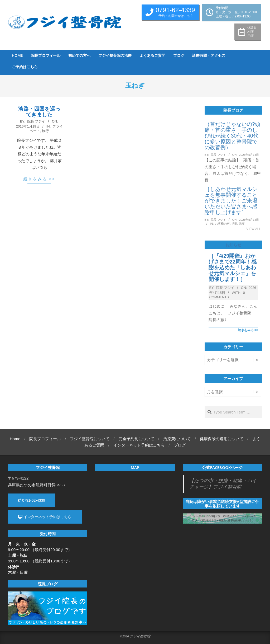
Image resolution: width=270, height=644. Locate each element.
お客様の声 (222, 224)
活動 (234, 224)
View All (254, 229)
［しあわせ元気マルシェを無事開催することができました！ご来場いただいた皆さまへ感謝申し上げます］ (231, 201)
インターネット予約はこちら (45, 517)
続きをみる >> (39, 179)
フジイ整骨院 (140, 636)
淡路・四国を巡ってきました (39, 112)
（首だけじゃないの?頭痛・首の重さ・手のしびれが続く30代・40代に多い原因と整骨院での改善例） (232, 136)
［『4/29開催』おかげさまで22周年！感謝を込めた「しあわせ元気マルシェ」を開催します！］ (233, 267)
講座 (242, 224)
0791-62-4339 (32, 500)
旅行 (45, 131)
